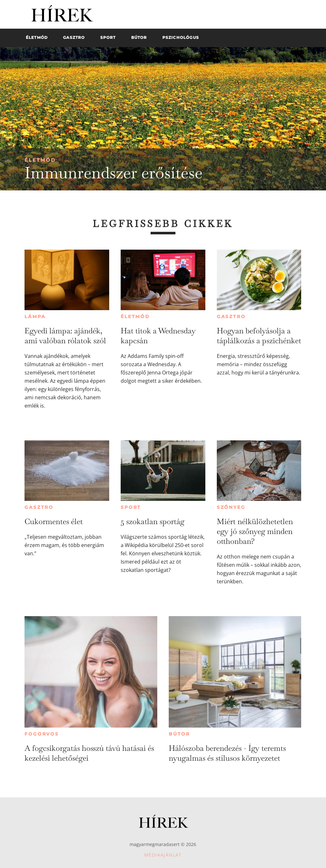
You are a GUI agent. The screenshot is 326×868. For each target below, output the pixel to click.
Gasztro (231, 317)
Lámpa (35, 317)
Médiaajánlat (163, 855)
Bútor (179, 734)
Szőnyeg (231, 507)
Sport (131, 507)
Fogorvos (42, 734)
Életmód (40, 160)
